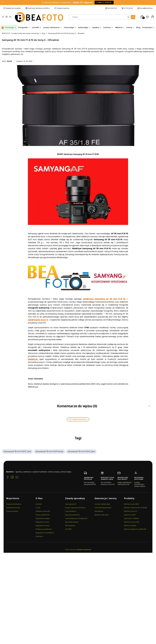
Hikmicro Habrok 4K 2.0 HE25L (136, 508)
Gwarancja (99, 511)
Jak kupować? (71, 504)
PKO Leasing (70, 526)
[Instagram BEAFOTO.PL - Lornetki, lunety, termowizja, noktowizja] (7, 17)
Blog (43, 33)
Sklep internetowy (77, 550)
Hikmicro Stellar (130, 526)
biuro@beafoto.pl (146, 8)
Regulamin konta (42, 522)
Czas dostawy (71, 511)
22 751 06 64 (128, 8)
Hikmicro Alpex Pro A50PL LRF (135, 529)
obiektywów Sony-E (38, 320)
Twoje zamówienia (14, 504)
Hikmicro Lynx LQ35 (131, 504)
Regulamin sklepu (43, 518)
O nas (38, 508)
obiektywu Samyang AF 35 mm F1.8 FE (105, 299)
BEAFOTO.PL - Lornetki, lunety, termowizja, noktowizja (20, 33)
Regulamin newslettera (45, 533)
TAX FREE (68, 529)
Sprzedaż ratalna (72, 522)
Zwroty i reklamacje (102, 504)
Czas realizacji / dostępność (76, 518)
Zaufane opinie (42, 511)
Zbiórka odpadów (102, 515)
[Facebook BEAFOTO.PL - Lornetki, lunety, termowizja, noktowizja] (3, 17)
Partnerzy (39, 536)
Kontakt (39, 504)
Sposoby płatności (72, 515)
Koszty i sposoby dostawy (75, 508)
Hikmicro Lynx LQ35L (132, 522)
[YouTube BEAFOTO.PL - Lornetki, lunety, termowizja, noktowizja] (10, 17)
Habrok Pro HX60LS (131, 518)
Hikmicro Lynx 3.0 (131, 511)
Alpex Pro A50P (130, 515)
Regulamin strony (43, 526)
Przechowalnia (12, 511)
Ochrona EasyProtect (103, 508)
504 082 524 (112, 8)
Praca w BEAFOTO (43, 515)
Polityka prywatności (44, 529)
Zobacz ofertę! (104, 2)
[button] (133, 17)
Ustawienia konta (13, 508)
